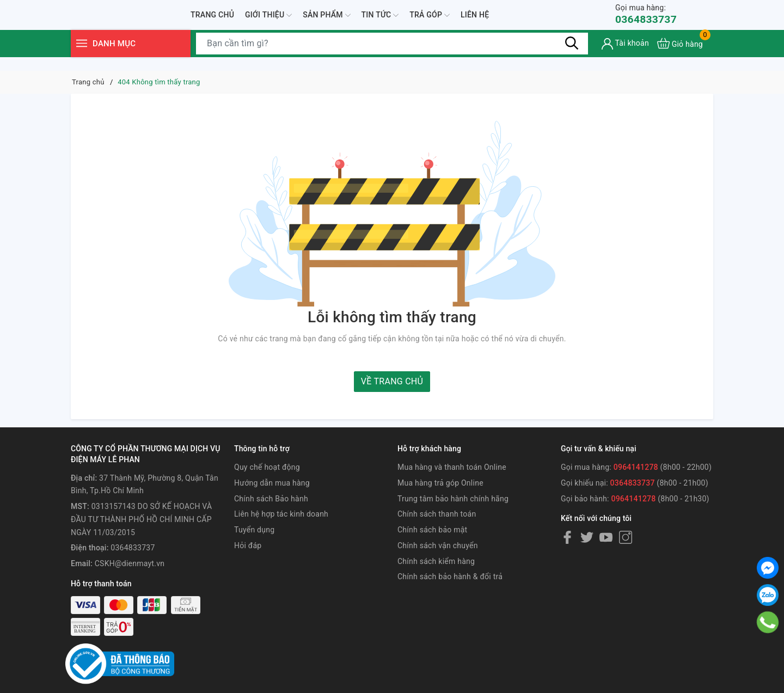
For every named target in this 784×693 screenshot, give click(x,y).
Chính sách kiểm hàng (436, 561)
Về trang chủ (392, 381)
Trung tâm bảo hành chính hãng (453, 499)
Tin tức (380, 22)
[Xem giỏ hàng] (680, 57)
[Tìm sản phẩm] (392, 57)
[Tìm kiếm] (572, 57)
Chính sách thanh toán (437, 514)
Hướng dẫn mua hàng (272, 483)
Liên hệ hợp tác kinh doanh (281, 514)
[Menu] (82, 57)
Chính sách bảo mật (432, 530)
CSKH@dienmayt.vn (130, 563)
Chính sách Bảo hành (271, 499)
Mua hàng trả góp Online (440, 483)
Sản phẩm (326, 22)
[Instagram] (626, 537)
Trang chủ (212, 21)
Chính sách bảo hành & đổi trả (450, 577)
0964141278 (636, 467)
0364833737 (647, 21)
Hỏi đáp (248, 545)
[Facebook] (567, 537)
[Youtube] (606, 537)
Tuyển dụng (254, 530)
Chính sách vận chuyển (438, 545)
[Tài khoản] (625, 57)
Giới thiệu (268, 22)
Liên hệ (475, 21)
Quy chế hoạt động (267, 467)
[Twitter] (587, 537)
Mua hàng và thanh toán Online (452, 467)
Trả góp (430, 22)
